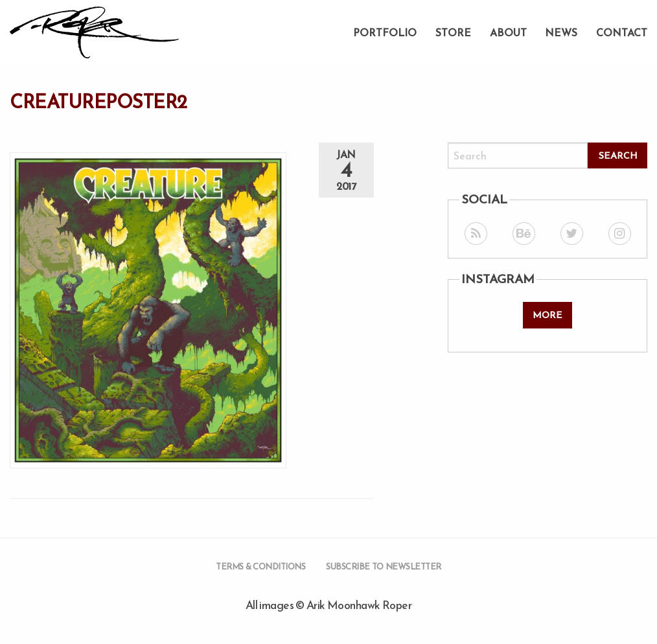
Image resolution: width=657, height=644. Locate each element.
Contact (622, 32)
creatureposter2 (98, 102)
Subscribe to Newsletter (384, 567)
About (508, 32)
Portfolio (385, 32)
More (547, 315)
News (561, 32)
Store (453, 32)
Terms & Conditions (260, 567)
